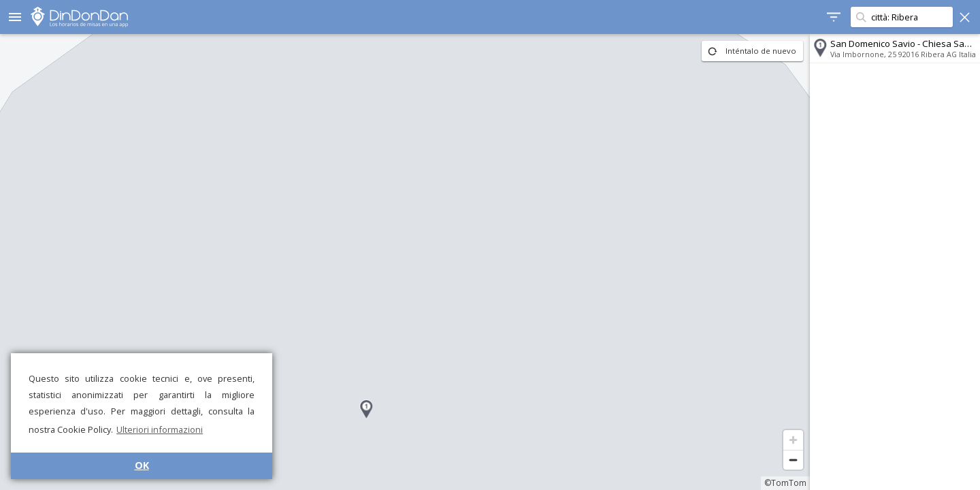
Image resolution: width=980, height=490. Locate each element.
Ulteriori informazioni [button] (160, 429)
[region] (405, 262)
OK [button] (142, 465)
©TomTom (785, 483)
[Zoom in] (793, 440)
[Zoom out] (793, 460)
